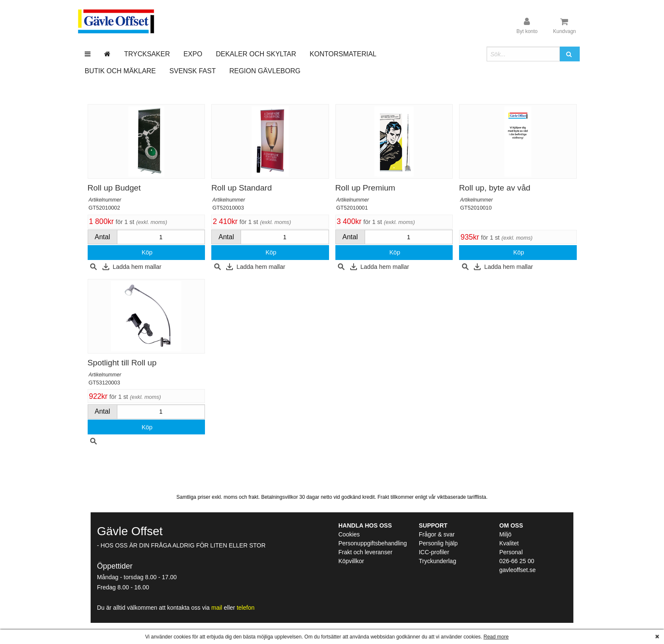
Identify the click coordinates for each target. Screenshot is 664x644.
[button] (570, 54)
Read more (496, 637)
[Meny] (88, 54)
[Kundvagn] (564, 26)
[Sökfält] (523, 54)
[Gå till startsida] (107, 54)
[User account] (527, 26)
